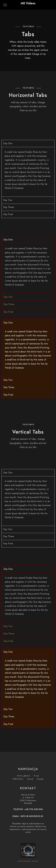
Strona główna (24, 776)
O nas (36, 776)
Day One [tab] (8, 143)
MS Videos (28, 3)
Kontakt (40, 779)
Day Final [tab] (8, 214)
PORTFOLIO (18, 779)
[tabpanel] (28, 172)
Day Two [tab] (8, 200)
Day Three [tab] (9, 207)
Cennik (30, 779)
